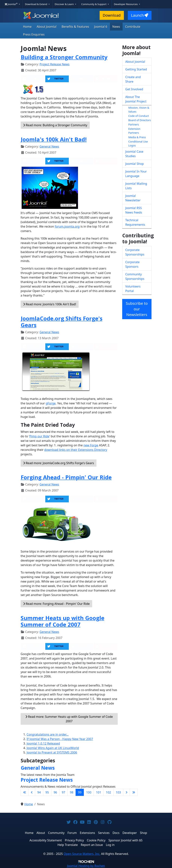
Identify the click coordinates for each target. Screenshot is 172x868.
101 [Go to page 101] (99, 792)
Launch (140, 15)
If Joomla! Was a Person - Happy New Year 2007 (60, 739)
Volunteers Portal (133, 289)
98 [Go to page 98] (72, 792)
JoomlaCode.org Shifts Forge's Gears (62, 322)
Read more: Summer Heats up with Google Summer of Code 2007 (69, 719)
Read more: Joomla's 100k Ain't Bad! (50, 304)
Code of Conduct (139, 116)
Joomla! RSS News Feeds (134, 210)
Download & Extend (36, 4)
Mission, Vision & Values (139, 110)
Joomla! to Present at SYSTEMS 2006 (52, 752)
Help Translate (68, 845)
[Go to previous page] (32, 792)
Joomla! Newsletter (133, 198)
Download (112, 15)
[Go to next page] (127, 792)
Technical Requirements (135, 222)
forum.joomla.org (67, 226)
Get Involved (134, 89)
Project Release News (54, 64)
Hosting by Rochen (86, 866)
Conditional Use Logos (138, 143)
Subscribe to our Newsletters (137, 309)
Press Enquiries (34, 34)
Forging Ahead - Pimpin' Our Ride (66, 477)
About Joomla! (47, 27)
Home (27, 27)
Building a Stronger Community (64, 57)
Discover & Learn (65, 4)
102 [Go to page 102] (108, 792)
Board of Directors (140, 120)
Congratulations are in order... (48, 734)
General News (49, 146)
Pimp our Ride (39, 436)
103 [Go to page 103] (118, 792)
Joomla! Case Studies (134, 154)
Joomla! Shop (135, 164)
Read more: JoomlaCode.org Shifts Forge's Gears (59, 463)
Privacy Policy (74, 840)
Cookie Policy (96, 840)
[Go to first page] (25, 792)
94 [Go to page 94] (39, 792)
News (116, 27)
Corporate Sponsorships (135, 252)
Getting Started (136, 69)
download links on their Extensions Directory (76, 450)
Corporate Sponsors (133, 264)
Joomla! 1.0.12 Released (43, 743)
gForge (51, 403)
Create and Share (133, 79)
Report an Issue (92, 845)
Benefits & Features (75, 27)
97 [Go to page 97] (63, 792)
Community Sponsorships (135, 276)
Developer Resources (126, 4)
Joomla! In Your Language (136, 174)
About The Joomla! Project (136, 99)
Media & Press (137, 137)
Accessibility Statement (46, 840)
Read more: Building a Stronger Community (55, 125)
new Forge (91, 445)
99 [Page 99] (80, 792)
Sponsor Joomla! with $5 (125, 840)
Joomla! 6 (101, 27)
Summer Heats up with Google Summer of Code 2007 (63, 621)
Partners (134, 124)
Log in (110, 845)
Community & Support (94, 4)
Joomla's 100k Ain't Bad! (54, 139)
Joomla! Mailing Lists (136, 186)
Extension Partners (134, 131)
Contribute (133, 27)
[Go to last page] (134, 792)
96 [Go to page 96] (55, 792)
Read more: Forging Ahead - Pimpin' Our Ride (56, 604)
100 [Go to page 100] (89, 792)
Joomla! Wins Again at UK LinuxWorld (53, 748)
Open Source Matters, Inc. (82, 854)
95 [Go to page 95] (47, 792)
